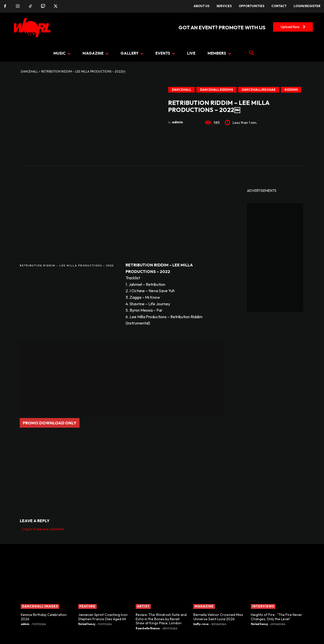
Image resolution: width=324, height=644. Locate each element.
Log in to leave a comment (43, 529)
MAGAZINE (204, 606)
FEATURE (87, 606)
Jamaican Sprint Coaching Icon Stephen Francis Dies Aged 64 (103, 617)
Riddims (291, 90)
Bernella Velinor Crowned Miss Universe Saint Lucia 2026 (218, 617)
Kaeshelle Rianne (148, 628)
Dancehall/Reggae (259, 90)
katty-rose (201, 624)
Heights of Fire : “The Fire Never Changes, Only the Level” (277, 617)
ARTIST (143, 606)
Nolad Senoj (87, 624)
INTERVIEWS (263, 606)
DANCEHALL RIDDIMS (216, 90)
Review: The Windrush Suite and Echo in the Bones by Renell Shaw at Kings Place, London (161, 619)
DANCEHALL (29, 71)
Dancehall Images (40, 606)
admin (177, 122)
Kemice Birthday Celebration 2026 (44, 617)
